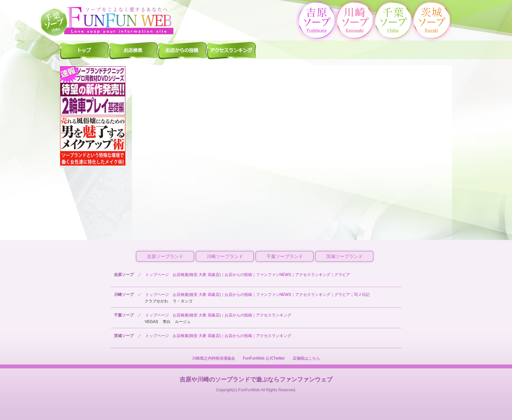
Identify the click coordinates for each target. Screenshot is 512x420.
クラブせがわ (156, 301)
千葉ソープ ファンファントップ (85, 50)
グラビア (342, 275)
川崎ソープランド (225, 256)
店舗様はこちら (306, 358)
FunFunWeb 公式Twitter (264, 358)
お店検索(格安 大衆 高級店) (197, 275)
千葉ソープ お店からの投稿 (183, 50)
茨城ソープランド (344, 256)
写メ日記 (362, 295)
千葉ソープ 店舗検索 (134, 50)
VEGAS (151, 322)
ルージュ (183, 322)
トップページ (157, 275)
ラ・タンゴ (183, 301)
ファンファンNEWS (274, 275)
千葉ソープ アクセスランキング (232, 50)
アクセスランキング (313, 275)
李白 (167, 322)
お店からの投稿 (238, 275)
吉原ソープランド (165, 256)
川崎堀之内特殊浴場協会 (214, 358)
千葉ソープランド (285, 256)
